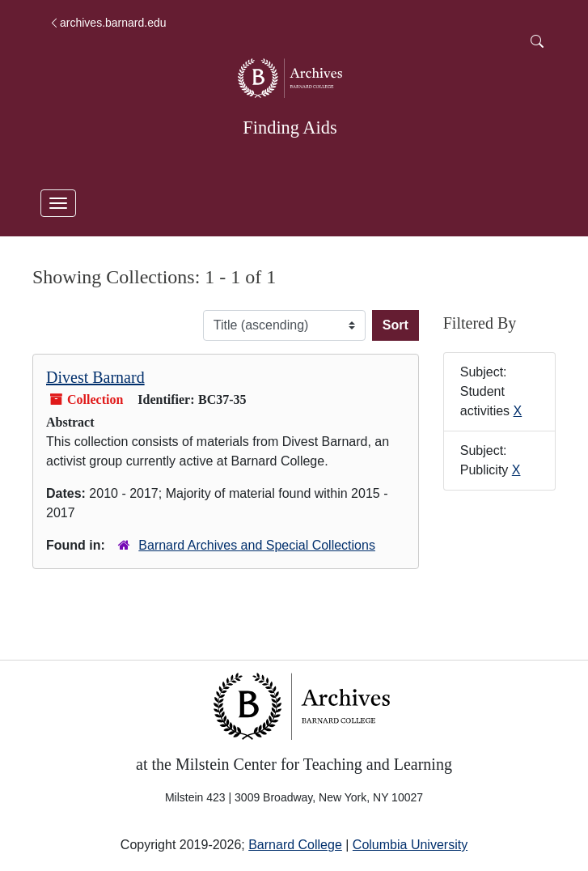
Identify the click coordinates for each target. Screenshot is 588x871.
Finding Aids (290, 127)
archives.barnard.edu (108, 23)
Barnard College (295, 845)
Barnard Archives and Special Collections (257, 545)
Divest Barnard (95, 377)
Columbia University (410, 845)
